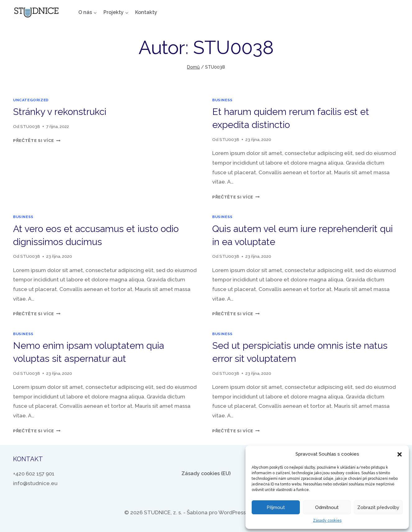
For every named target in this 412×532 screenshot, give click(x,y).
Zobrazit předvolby (378, 507)
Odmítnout (327, 507)
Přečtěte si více (37, 140)
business (222, 100)
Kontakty (146, 12)
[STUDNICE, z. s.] (36, 12)
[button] (400, 454)
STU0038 (30, 126)
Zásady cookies (327, 521)
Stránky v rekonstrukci (60, 112)
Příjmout (276, 507)
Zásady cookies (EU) (206, 473)
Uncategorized (31, 100)
